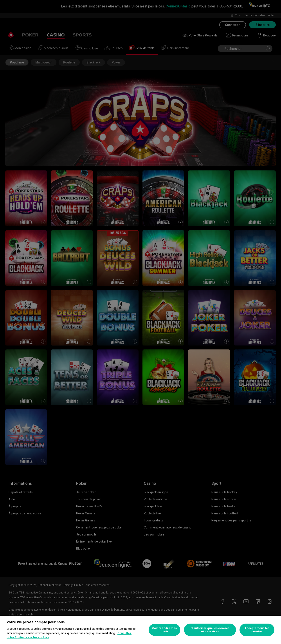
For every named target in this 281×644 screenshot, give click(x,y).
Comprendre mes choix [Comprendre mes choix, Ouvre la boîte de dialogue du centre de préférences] (165, 630)
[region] (140, 630)
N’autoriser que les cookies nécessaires (210, 630)
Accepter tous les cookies (257, 630)
